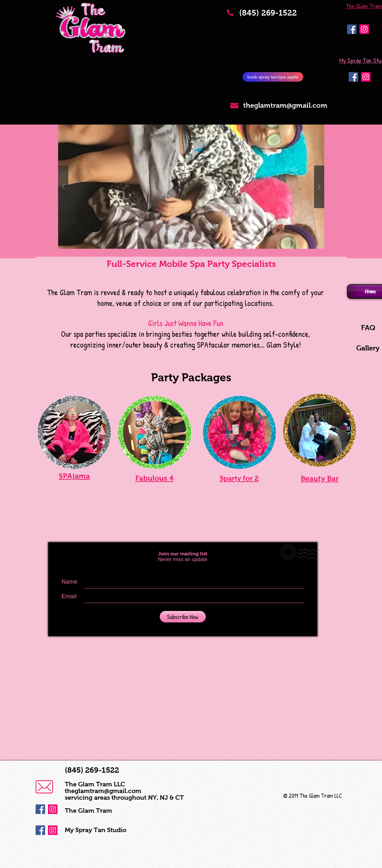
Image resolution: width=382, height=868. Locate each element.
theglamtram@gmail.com (103, 791)
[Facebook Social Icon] (352, 29)
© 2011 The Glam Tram (308, 796)
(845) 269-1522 (272, 17)
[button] (191, 187)
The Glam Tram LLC (95, 784)
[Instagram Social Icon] (364, 29)
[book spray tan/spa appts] (273, 77)
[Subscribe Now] (183, 617)
